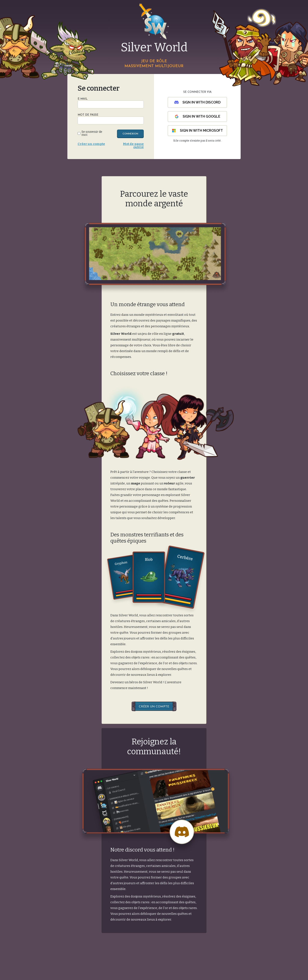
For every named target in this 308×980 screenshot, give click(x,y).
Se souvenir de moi (92, 133)
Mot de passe (88, 115)
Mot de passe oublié (133, 145)
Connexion (130, 134)
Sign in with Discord (197, 102)
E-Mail (83, 99)
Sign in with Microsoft (197, 131)
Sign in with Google (197, 116)
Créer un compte (91, 144)
